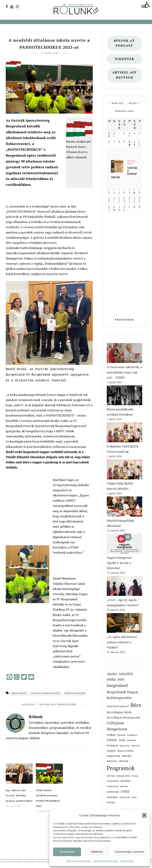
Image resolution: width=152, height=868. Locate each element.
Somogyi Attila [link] (123, 776)
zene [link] (134, 797)
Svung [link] (135, 776)
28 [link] (114, 209)
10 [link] (129, 143)
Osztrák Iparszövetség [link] (46, 692)
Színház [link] (126, 781)
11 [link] (134, 143)
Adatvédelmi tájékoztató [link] (78, 861)
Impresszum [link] (127, 861)
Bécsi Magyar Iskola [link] (119, 712)
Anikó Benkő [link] (19, 692)
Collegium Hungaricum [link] (117, 726)
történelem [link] (113, 792)
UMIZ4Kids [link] (112, 797)
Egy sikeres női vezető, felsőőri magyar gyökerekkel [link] (19, 794)
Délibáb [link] (111, 735)
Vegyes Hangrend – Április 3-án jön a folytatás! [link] (120, 563)
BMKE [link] (111, 679)
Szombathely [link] (113, 781)
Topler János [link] (113, 786)
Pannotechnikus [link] (75, 692)
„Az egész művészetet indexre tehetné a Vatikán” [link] (122, 642)
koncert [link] (136, 746)
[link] (147, 5)
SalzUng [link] (111, 776)
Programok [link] (124, 320)
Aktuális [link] (28, 703)
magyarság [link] (113, 756)
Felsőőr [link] (112, 740)
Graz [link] (122, 740)
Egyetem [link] (121, 735)
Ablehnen (97, 852)
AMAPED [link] (126, 674)
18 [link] (134, 191)
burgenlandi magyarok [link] (118, 706)
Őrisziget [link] (111, 802)
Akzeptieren (67, 852)
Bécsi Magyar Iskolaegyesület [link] (124, 718)
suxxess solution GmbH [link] (49, 862)
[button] (144, 815)
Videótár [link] (124, 59)
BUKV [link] (121, 680)
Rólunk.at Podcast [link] (124, 43)
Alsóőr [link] (112, 674)
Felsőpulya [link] (132, 735)
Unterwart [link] (125, 797)
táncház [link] (124, 786)
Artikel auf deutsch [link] (124, 75)
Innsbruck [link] (131, 740)
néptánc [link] (127, 756)
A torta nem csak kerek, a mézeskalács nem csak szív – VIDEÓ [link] (124, 372)
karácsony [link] (125, 746)
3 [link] (129, 133)
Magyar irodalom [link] (126, 751)
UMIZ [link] (125, 791)
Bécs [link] (136, 705)
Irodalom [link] (112, 745)
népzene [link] (112, 761)
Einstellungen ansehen (130, 852)
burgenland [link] (117, 685)
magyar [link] (111, 750)
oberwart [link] (123, 761)
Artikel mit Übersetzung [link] (58, 703)
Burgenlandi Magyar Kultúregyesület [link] (123, 695)
